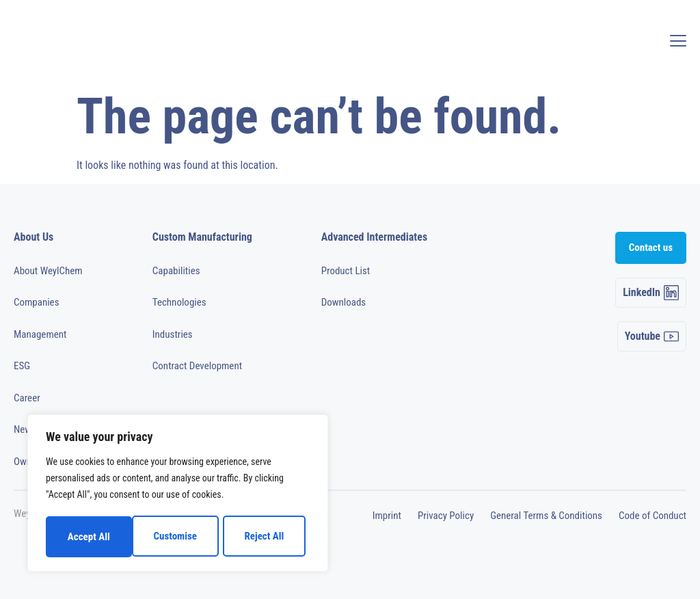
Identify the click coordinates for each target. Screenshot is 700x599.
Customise (89, 537)
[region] (178, 494)
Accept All (267, 537)
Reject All (178, 537)
